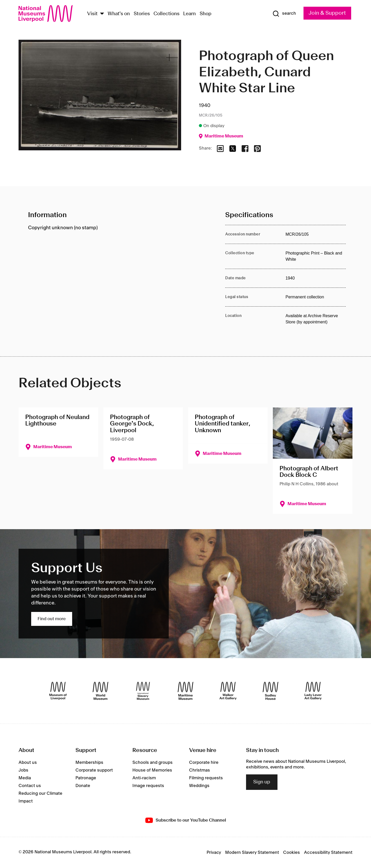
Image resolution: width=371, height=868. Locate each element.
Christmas (200, 770)
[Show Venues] (102, 14)
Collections (167, 14)
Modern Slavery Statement (252, 853)
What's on (119, 14)
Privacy (214, 853)
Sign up (262, 782)
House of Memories (152, 770)
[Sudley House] (271, 691)
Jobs (23, 770)
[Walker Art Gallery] (228, 691)
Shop (206, 14)
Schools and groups (153, 763)
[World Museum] (100, 691)
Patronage (86, 778)
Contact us (30, 786)
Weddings (199, 786)
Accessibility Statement (328, 853)
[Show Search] (284, 14)
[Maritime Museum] (185, 691)
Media (25, 778)
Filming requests (206, 778)
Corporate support (94, 770)
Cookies (292, 853)
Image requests (148, 786)
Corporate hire (204, 763)
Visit (92, 14)
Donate (83, 786)
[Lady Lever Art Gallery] (313, 691)
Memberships (89, 763)
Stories (142, 14)
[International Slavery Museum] (143, 691)
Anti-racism (144, 778)
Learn (189, 14)
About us (28, 763)
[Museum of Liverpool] (58, 691)
